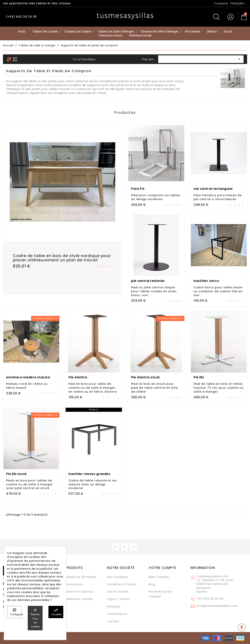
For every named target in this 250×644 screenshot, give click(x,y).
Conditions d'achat (122, 584)
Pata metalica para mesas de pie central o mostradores (218, 197)
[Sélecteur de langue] (238, 3)
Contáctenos (117, 614)
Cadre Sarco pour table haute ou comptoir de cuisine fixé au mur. (218, 291)
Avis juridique (118, 577)
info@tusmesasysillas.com (217, 606)
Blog (152, 584)
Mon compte (159, 577)
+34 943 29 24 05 (210, 599)
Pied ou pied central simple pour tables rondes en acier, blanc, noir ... (154, 291)
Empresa (114, 606)
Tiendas (113, 621)
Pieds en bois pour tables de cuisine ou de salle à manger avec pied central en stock (29, 484)
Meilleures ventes (79, 599)
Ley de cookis (118, 592)
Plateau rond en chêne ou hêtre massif (27, 386)
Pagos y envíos (118, 599)
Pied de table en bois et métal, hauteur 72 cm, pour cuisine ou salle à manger (219, 388)
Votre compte (163, 568)
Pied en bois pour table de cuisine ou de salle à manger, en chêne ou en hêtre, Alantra (93, 388)
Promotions (74, 584)
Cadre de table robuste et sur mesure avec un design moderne (93, 484)
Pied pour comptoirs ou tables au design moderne (156, 197)
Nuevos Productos (79, 592)
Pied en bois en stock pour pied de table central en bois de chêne (155, 388)
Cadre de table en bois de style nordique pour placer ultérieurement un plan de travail (62, 258)
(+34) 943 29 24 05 (21, 17)
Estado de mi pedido (81, 577)
